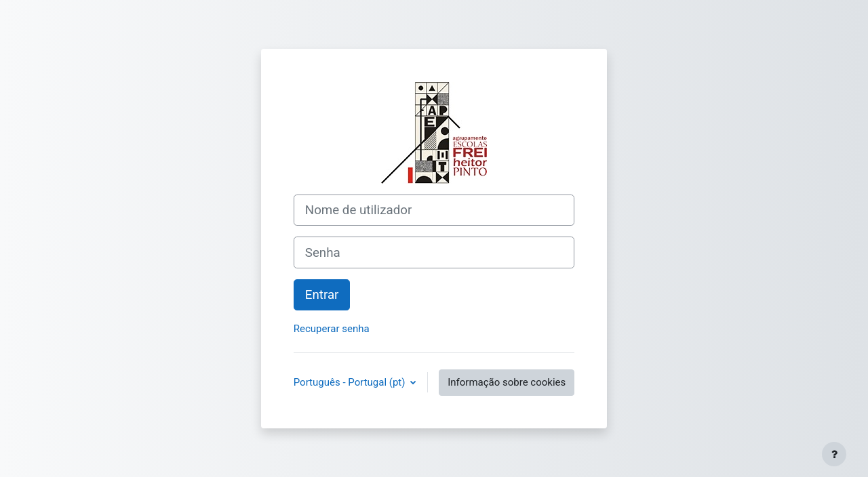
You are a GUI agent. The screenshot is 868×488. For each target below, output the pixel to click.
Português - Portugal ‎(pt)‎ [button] (351, 382)
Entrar (322, 295)
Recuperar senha (332, 329)
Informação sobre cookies (507, 382)
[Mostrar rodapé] (834, 454)
